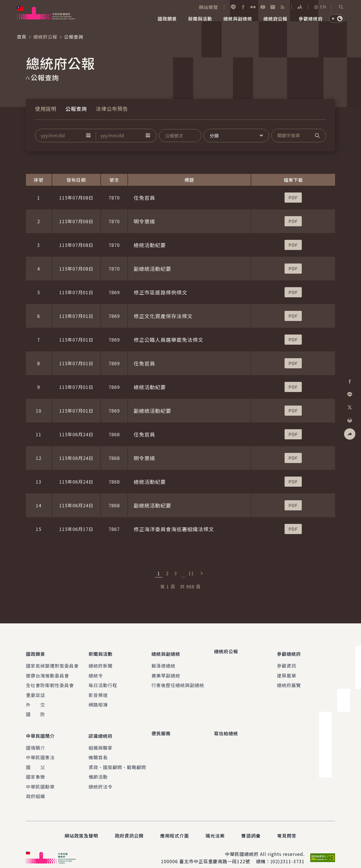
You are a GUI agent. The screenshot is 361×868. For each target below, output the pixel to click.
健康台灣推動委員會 (48, 671)
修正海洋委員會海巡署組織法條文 (174, 529)
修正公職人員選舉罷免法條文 (169, 340)
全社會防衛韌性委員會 (50, 681)
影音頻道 (98, 691)
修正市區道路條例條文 (160, 292)
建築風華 (287, 671)
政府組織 (36, 788)
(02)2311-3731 (288, 853)
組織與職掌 (101, 739)
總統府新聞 (101, 662)
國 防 (36, 710)
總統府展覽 (289, 681)
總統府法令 (101, 778)
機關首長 (98, 749)
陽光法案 (215, 827)
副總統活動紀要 (152, 269)
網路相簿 (98, 700)
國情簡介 (36, 739)
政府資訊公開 (129, 827)
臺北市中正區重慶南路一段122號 (215, 853)
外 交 (36, 700)
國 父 (36, 759)
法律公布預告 (112, 108)
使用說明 (46, 108)
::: (4, 3)
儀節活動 (98, 769)
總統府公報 (45, 37)
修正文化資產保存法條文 (163, 316)
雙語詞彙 (251, 827)
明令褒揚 (144, 221)
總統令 (96, 671)
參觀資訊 (287, 662)
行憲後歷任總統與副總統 (178, 681)
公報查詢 (76, 108)
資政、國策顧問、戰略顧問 (117, 759)
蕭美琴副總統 (166, 671)
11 (191, 573)
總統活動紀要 (150, 245)
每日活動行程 (103, 681)
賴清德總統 (163, 662)
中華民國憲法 (40, 749)
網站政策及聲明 (81, 827)
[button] (341, 7)
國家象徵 (36, 769)
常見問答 (287, 827)
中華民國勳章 (40, 778)
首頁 (22, 37)
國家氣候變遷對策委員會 (52, 662)
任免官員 (144, 198)
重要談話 (36, 691)
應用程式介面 (175, 827)
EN (320, 7)
